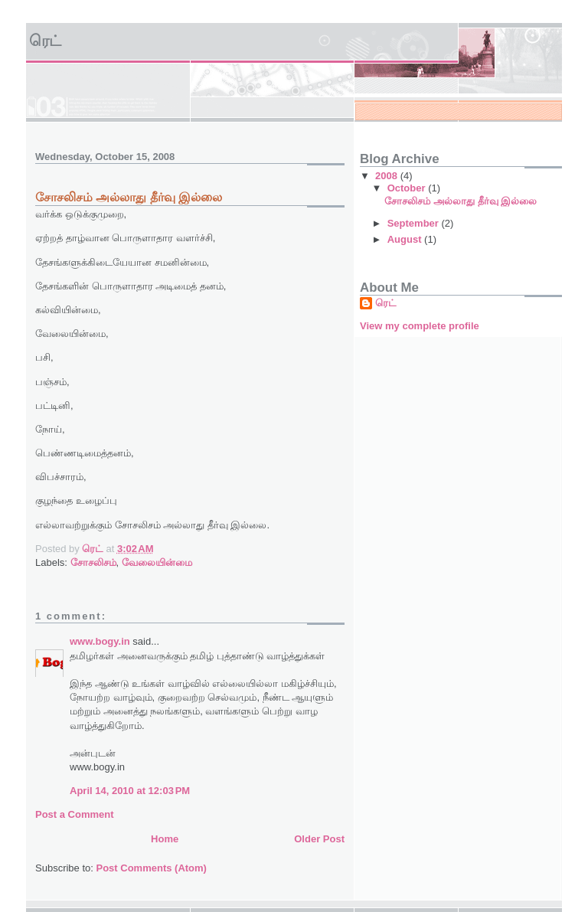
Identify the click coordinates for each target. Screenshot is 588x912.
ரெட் (45, 41)
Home (165, 839)
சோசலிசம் (93, 562)
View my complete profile (420, 326)
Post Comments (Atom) (152, 868)
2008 (388, 176)
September (415, 223)
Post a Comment (75, 814)
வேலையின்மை (157, 562)
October (408, 188)
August (406, 239)
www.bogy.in (100, 641)
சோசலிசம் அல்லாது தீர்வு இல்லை (461, 201)
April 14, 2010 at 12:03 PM (130, 791)
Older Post (319, 839)
